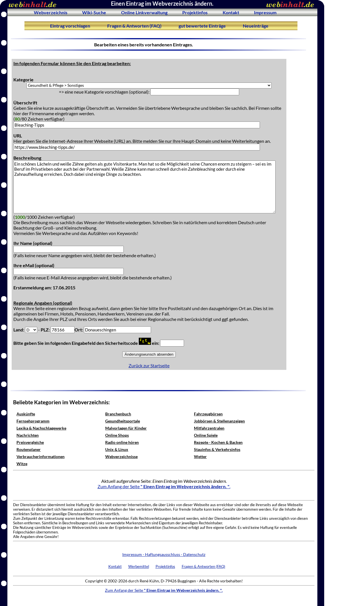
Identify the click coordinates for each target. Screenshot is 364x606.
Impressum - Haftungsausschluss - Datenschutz (164, 554)
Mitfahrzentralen (209, 428)
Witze (22, 464)
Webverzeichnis (51, 12)
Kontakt (231, 12)
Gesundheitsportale (123, 421)
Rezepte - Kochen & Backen (218, 442)
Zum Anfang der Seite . (164, 486)
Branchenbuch (118, 414)
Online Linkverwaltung (144, 12)
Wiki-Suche (94, 12)
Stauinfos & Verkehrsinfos (217, 449)
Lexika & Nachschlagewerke (41, 428)
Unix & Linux (117, 449)
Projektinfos (195, 12)
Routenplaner (29, 449)
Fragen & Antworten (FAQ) (134, 26)
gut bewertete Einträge (202, 26)
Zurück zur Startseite (149, 365)
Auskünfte (26, 414)
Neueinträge (256, 26)
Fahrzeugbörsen (208, 414)
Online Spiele (206, 435)
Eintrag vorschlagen (70, 26)
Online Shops (117, 435)
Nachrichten (28, 435)
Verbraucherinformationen (41, 456)
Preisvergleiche (30, 442)
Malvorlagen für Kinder (126, 428)
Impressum (265, 12)
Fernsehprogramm (33, 421)
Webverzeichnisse (121, 456)
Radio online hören (122, 442)
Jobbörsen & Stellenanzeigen (219, 421)
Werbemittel (139, 566)
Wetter (200, 456)
